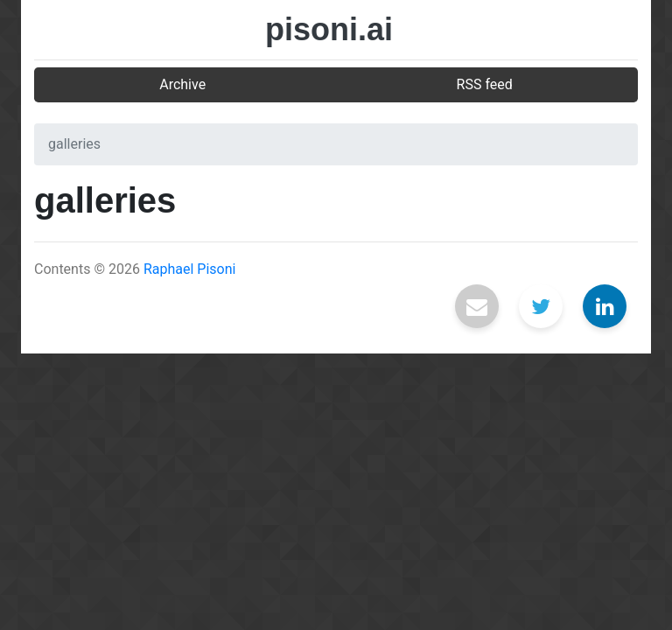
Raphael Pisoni (190, 269)
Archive (182, 84)
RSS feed (485, 84)
